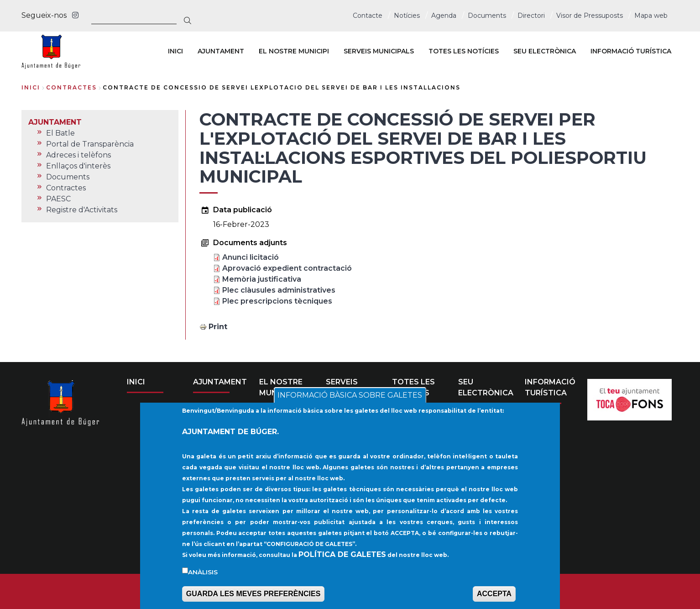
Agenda (444, 16)
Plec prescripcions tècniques (277, 301)
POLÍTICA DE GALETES (342, 567)
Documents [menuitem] (68, 177)
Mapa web (651, 16)
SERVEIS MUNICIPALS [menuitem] (379, 51)
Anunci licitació (251, 257)
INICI (136, 382)
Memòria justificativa (262, 279)
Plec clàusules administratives (279, 290)
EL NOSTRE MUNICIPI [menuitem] (294, 51)
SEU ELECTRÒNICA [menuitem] (545, 51)
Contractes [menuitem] (66, 188)
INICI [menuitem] (175, 51)
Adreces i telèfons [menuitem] (78, 155)
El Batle (215, 413)
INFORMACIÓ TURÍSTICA (550, 387)
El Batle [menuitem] (60, 133)
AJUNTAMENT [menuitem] (221, 51)
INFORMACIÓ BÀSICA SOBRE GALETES (350, 408)
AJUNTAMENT (220, 382)
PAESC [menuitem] (58, 199)
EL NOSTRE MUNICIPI (281, 387)
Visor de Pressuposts (590, 16)
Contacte (368, 16)
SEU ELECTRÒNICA (486, 387)
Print (218, 327)
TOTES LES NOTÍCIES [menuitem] (464, 51)
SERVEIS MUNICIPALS (350, 387)
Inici (31, 87)
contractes (71, 87)
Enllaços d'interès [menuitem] (78, 166)
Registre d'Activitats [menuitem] (82, 210)
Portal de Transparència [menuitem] (90, 144)
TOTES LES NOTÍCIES (413, 387)
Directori (531, 16)
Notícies (407, 16)
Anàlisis (203, 584)
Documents (487, 16)
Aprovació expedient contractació (287, 268)
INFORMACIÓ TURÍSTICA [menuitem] (631, 51)
